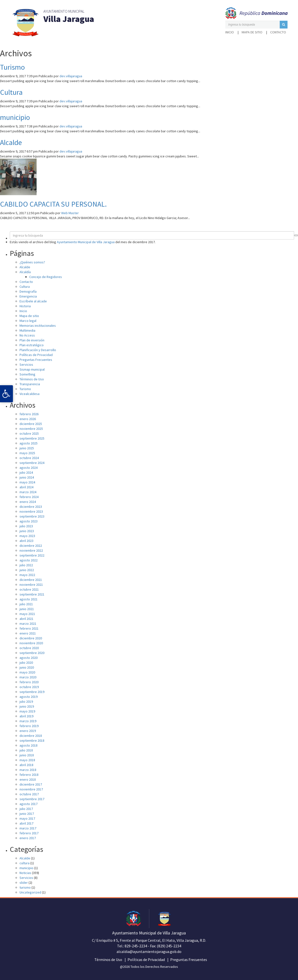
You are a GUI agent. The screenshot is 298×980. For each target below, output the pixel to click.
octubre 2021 (29, 589)
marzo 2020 (28, 677)
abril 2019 (26, 716)
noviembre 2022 (31, 550)
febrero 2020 (29, 682)
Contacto (278, 32)
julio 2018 (26, 750)
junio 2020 (27, 667)
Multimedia (27, 330)
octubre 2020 (29, 648)
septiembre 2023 (32, 516)
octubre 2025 (29, 433)
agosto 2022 (29, 560)
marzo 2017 (28, 828)
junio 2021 (27, 609)
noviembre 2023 (31, 511)
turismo (25, 887)
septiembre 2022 (32, 555)
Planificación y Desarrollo (38, 350)
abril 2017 (26, 823)
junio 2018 (27, 755)
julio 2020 (26, 663)
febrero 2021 (29, 628)
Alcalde (11, 142)
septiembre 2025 (32, 438)
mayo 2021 (27, 614)
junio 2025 (27, 448)
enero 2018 (28, 779)
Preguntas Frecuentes (36, 360)
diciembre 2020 (31, 638)
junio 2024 (27, 477)
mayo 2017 (27, 818)
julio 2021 (26, 604)
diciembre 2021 (31, 580)
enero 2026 (28, 419)
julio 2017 (26, 809)
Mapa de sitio (252, 32)
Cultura (11, 92)
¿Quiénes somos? (32, 262)
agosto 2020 (29, 658)
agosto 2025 (29, 443)
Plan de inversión (32, 340)
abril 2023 (26, 541)
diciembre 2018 (31, 736)
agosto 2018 (29, 745)
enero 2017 (28, 838)
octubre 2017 (29, 794)
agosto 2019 (29, 697)
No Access (27, 335)
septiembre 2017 (32, 799)
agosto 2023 (29, 521)
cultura (25, 863)
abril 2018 (26, 765)
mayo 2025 (27, 453)
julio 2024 (26, 472)
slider (24, 883)
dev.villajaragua (71, 76)
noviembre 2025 (31, 429)
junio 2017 (27, 814)
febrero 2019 (29, 726)
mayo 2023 (27, 536)
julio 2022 (26, 565)
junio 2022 (27, 570)
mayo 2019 (27, 711)
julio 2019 (26, 701)
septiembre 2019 (32, 692)
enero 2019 (28, 731)
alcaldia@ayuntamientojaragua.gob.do (149, 951)
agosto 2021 (29, 599)
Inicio (230, 32)
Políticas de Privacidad (36, 355)
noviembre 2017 (31, 789)
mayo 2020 (27, 672)
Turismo (12, 67)
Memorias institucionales (38, 326)
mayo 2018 (27, 760)
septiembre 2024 (32, 463)
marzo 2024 (28, 492)
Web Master (70, 213)
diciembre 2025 (31, 424)
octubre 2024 (29, 458)
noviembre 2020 (31, 643)
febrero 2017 (29, 833)
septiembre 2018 (32, 740)
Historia (25, 306)
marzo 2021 (28, 624)
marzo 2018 (28, 770)
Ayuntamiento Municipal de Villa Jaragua (86, 242)
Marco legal (28, 321)
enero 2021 (28, 633)
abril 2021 (26, 619)
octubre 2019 (29, 687)
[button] (284, 25)
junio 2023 (27, 531)
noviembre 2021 (31, 585)
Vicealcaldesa (30, 394)
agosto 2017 (29, 804)
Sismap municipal (32, 369)
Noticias (25, 873)
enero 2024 (28, 502)
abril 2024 (26, 487)
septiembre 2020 (32, 653)
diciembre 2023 (31, 507)
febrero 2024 (29, 497)
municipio (15, 117)
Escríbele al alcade (33, 301)
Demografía (28, 291)
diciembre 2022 (31, 546)
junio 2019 (27, 706)
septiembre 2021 (32, 594)
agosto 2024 (29, 468)
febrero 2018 (29, 775)
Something (27, 374)
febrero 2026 (29, 414)
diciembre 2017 (31, 784)
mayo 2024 (27, 482)
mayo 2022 (27, 575)
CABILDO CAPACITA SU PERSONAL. (53, 204)
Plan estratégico (32, 345)
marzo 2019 (28, 721)
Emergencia (28, 296)
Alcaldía (25, 272)
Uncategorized (30, 892)
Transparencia (30, 384)
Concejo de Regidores (46, 277)
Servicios (26, 365)
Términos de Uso (32, 379)
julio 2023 (26, 526)
